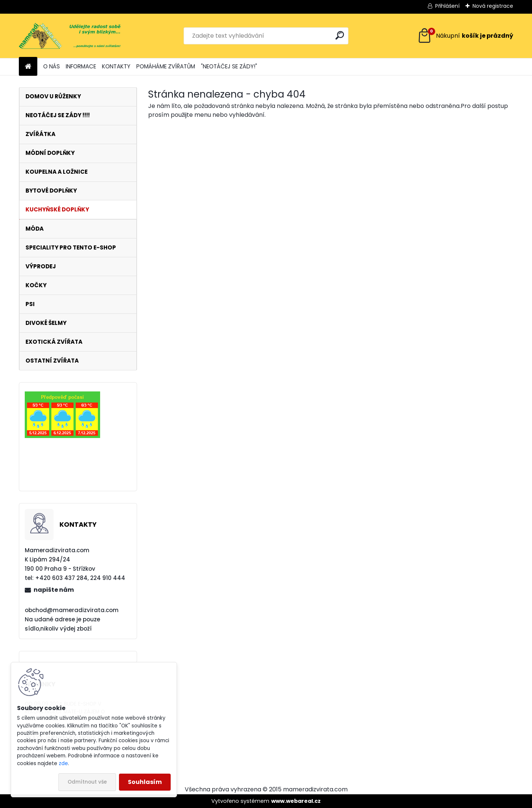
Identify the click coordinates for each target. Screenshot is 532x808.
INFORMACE (81, 66)
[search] (340, 35)
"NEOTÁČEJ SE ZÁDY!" (229, 66)
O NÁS (52, 66)
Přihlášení (447, 6)
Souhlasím (145, 782)
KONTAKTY (116, 66)
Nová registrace (493, 6)
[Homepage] (28, 67)
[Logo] (70, 36)
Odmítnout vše (87, 782)
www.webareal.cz (296, 801)
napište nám (54, 590)
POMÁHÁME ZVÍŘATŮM (166, 66)
